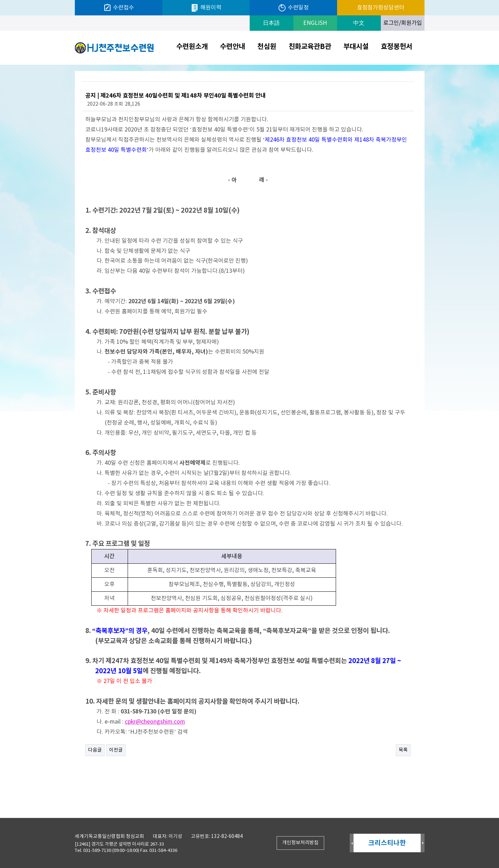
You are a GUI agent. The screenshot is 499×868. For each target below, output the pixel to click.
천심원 (267, 47)
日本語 (271, 23)
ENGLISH (315, 23)
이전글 (116, 750)
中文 (359, 23)
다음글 (95, 750)
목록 (403, 750)
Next (423, 843)
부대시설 (356, 47)
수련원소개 (192, 47)
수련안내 (233, 47)
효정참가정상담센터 (381, 8)
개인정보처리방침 (300, 843)
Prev (352, 843)
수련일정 (293, 8)
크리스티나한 (387, 843)
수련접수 (119, 8)
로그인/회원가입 (403, 23)
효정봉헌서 (397, 47)
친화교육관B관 (310, 47)
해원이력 (206, 8)
